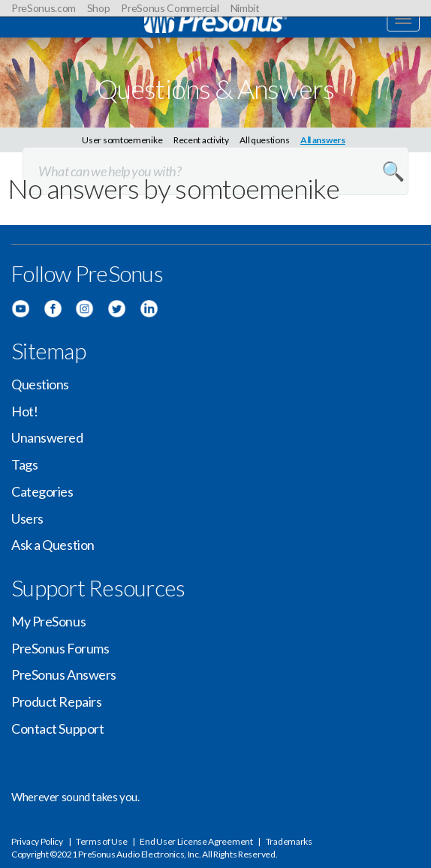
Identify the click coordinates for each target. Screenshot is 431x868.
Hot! (24, 411)
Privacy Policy (37, 841)
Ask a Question (53, 545)
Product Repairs (56, 701)
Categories (42, 491)
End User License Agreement (196, 841)
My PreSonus (48, 621)
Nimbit (245, 8)
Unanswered (47, 437)
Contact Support (57, 728)
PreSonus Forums (60, 648)
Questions (40, 384)
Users (27, 518)
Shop (99, 8)
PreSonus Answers (64, 674)
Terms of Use (101, 841)
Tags (24, 464)
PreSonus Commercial (170, 8)
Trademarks (289, 841)
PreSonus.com (44, 8)
